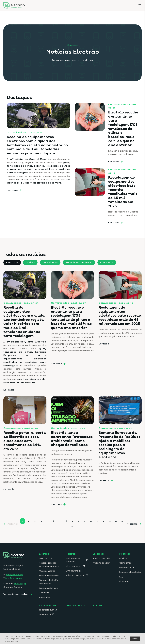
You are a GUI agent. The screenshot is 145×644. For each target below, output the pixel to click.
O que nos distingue (49, 588)
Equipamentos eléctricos (73, 560)
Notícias (31, 270)
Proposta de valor (101, 563)
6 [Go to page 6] (54, 529)
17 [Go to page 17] (122, 529)
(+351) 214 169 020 (14, 578)
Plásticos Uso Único (72, 577)
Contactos (125, 584)
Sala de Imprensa (76, 605)
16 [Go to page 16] (116, 529)
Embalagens (72, 571)
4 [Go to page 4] (41, 529)
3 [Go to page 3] (35, 529)
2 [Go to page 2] (29, 529)
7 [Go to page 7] (60, 529)
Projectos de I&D (128, 567)
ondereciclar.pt (47, 609)
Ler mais (12, 198)
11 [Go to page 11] (85, 529)
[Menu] (140, 6)
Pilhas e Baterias (74, 566)
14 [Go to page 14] (104, 529)
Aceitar (135, 639)
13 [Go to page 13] (97, 529)
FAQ (121, 580)
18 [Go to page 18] (72, 534)
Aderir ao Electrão (102, 558)
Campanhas (109, 270)
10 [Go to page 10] (79, 529)
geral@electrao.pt (15, 574)
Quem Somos (46, 558)
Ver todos (13, 270)
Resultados (45, 597)
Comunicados (51, 270)
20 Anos (97, 605)
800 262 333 (20, 583)
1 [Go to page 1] (23, 529)
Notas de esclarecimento (80, 270)
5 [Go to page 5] (47, 529)
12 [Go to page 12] (91, 529)
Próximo (132, 531)
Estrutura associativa (49, 575)
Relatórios (44, 592)
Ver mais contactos (16, 594)
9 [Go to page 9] (72, 529)
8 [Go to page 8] (66, 529)
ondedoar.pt (45, 614)
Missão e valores (47, 571)
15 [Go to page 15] (110, 529)
